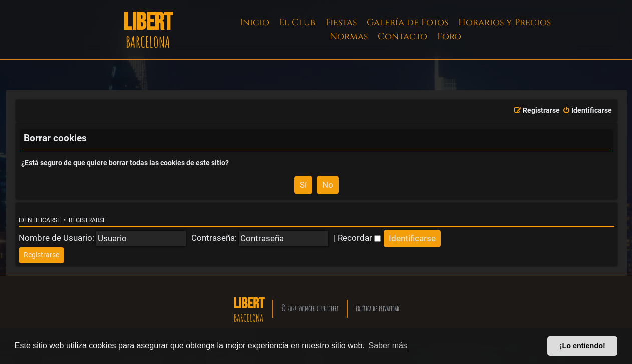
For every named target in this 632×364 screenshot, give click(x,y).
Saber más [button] (388, 346)
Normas (349, 36)
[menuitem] (587, 111)
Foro (449, 36)
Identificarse (40, 220)
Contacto (402, 36)
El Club (297, 22)
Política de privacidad (377, 309)
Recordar (359, 238)
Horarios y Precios (505, 22)
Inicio (255, 22)
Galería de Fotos (407, 22)
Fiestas (341, 22)
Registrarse (87, 220)
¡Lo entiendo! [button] (583, 346)
